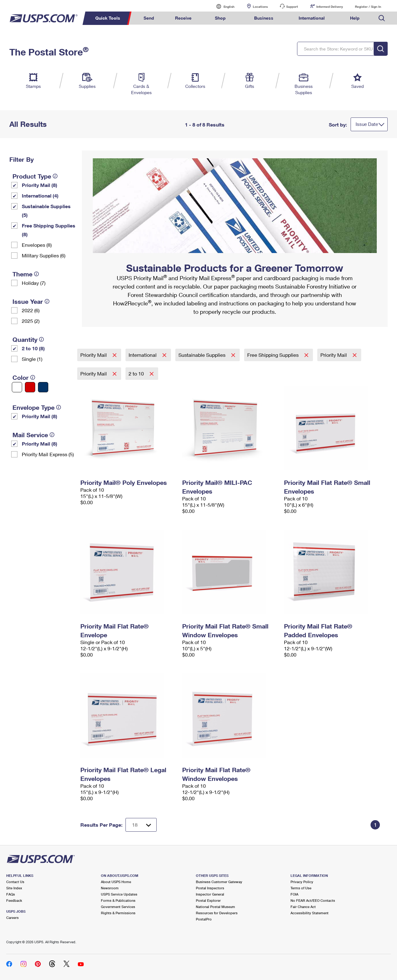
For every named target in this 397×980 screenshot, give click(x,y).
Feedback (14, 900)
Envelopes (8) (37, 245)
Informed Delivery (330, 7)
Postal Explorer (208, 900)
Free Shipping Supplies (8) (49, 230)
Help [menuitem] (355, 18)
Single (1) (32, 359)
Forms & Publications (118, 900)
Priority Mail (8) (40, 185)
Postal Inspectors (210, 888)
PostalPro (204, 919)
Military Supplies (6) (44, 255)
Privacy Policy (302, 882)
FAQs (11, 894)
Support (292, 7)
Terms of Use (301, 888)
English (223, 6)
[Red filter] (30, 387)
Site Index (14, 888)
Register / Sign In (368, 7)
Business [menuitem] (264, 18)
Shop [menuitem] (220, 18)
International (143, 355)
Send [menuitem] (149, 18)
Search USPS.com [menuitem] (382, 18)
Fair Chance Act (303, 907)
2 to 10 (137, 373)
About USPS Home (116, 882)
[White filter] (17, 387)
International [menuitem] (312, 18)
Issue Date (367, 124)
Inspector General (210, 894)
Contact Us (15, 882)
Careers (12, 918)
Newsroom (110, 888)
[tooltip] (55, 176)
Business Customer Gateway (219, 882)
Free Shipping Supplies (274, 355)
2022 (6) (31, 310)
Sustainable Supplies (203, 355)
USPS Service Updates (119, 894)
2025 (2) (31, 321)
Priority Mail (94, 355)
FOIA (294, 894)
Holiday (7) (34, 283)
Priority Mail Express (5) (48, 454)
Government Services (118, 907)
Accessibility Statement (310, 913)
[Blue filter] (43, 387)
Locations (260, 7)
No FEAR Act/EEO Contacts (313, 900)
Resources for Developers (217, 913)
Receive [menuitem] (183, 18)
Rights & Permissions (118, 913)
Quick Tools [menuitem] (108, 18)
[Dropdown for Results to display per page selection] (141, 825)
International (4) (40, 196)
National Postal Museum (215, 907)
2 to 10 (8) (33, 348)
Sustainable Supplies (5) (46, 210)
